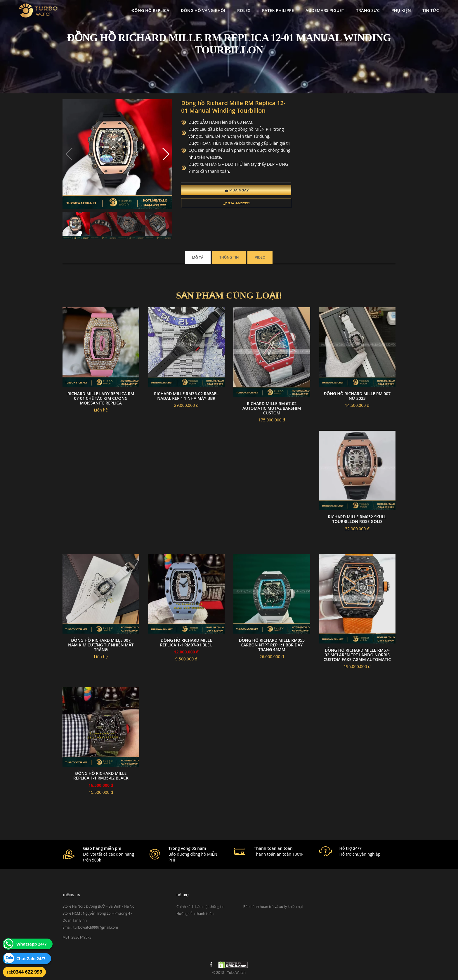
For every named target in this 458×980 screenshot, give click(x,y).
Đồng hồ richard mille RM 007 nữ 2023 (357, 396)
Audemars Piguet (325, 10)
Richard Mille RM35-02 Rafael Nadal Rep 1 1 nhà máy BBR (186, 396)
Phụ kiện (401, 10)
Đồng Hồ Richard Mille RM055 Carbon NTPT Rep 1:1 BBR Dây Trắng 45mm (272, 645)
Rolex (244, 10)
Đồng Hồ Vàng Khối (203, 10)
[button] (165, 154)
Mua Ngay (237, 190)
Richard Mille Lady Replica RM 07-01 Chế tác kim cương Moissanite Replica (101, 398)
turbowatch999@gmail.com (96, 927)
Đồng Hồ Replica (150, 10)
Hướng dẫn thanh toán (195, 914)
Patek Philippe (278, 10)
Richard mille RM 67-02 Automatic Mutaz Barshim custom (272, 408)
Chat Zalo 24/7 (31, 959)
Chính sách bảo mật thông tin (200, 907)
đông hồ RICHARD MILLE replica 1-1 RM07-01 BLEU (186, 642)
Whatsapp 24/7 (32, 944)
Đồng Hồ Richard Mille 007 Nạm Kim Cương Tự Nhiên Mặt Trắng (101, 645)
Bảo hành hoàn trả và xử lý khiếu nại (273, 907)
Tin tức (431, 10)
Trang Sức (368, 10)
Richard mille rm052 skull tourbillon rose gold (357, 519)
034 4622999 (237, 203)
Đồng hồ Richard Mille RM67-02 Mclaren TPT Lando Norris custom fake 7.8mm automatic (357, 655)
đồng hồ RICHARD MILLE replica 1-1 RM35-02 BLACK (101, 776)
